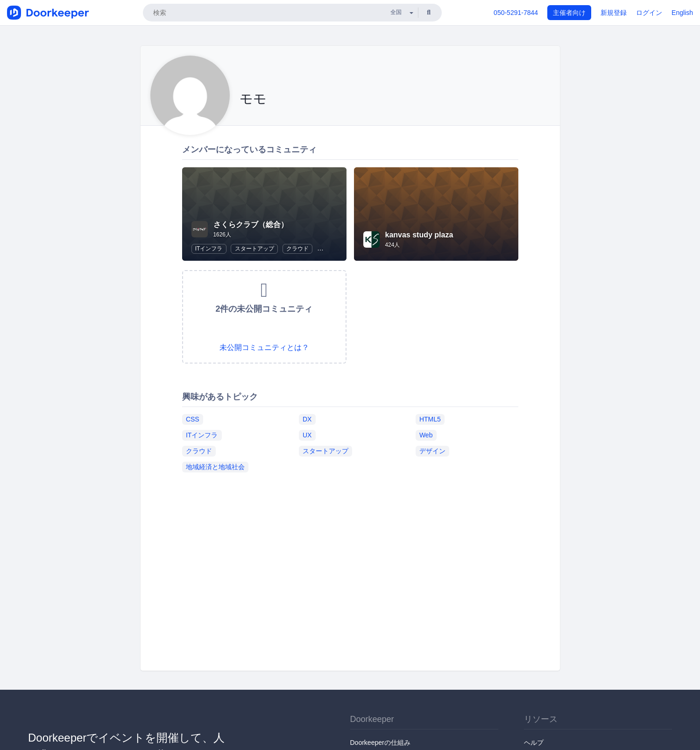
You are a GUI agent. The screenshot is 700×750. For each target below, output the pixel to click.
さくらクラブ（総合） (251, 225)
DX (307, 419)
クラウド (297, 249)
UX (307, 435)
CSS (193, 419)
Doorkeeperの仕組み (380, 743)
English (682, 13)
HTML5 (430, 419)
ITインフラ (209, 249)
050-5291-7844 (516, 13)
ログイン (649, 13)
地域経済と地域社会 (215, 467)
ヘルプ (534, 743)
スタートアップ (255, 249)
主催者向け (569, 13)
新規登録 (614, 13)
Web (426, 435)
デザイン (432, 451)
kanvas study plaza (419, 235)
